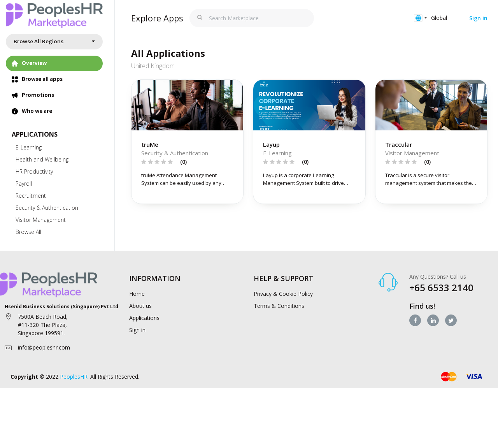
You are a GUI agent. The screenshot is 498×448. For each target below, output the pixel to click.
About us (140, 318)
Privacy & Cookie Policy (283, 306)
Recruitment (31, 198)
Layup (271, 156)
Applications (144, 330)
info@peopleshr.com (44, 359)
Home (137, 306)
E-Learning (29, 149)
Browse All (28, 234)
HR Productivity (34, 173)
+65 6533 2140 (441, 299)
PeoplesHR (74, 388)
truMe (150, 156)
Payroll (24, 185)
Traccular (399, 156)
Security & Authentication (47, 210)
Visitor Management (41, 222)
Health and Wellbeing (42, 161)
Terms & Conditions (279, 318)
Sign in (478, 18)
